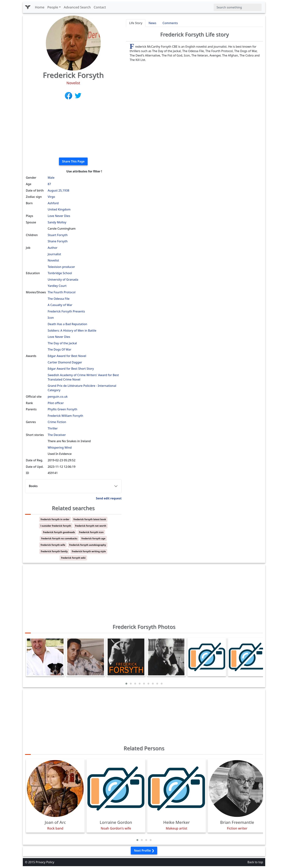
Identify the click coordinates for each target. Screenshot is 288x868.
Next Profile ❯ (144, 851)
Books (33, 486)
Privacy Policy (45, 862)
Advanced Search (77, 7)
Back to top (255, 862)
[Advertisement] (73, 129)
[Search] (238, 7)
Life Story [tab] (136, 23)
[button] (126, 684)
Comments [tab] (170, 23)
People (53, 7)
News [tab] (152, 23)
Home (40, 7)
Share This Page (73, 161)
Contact (100, 7)
